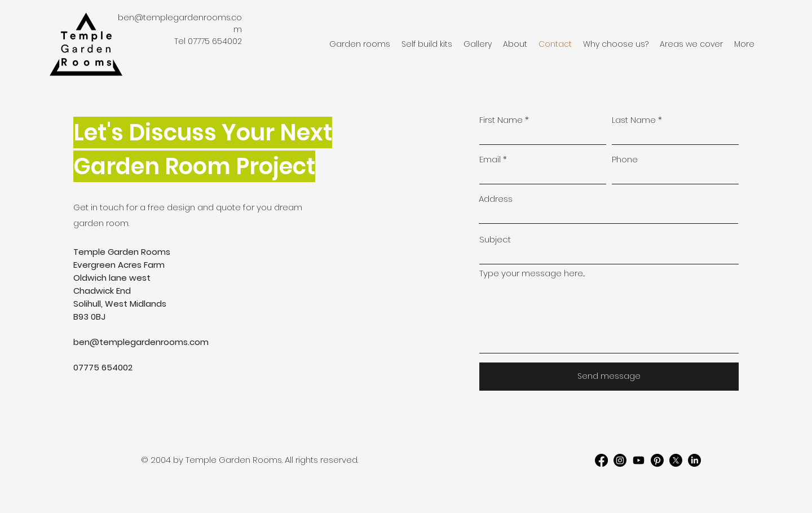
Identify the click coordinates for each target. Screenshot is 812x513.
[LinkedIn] (694, 460)
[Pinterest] (657, 460)
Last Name (634, 120)
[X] (676, 460)
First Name (501, 120)
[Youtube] (639, 460)
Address (496, 199)
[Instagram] (620, 460)
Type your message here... (532, 273)
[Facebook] (601, 460)
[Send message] (609, 377)
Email (490, 159)
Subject (495, 239)
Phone (625, 159)
